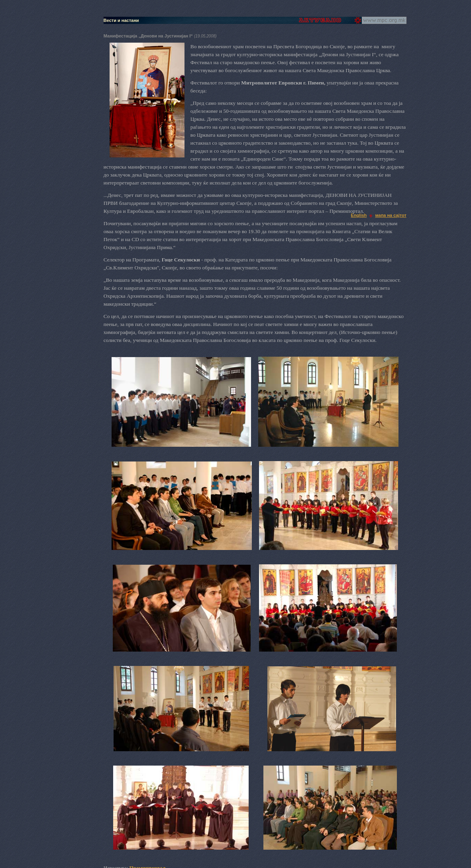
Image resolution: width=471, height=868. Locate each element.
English (359, 215)
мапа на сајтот (391, 215)
